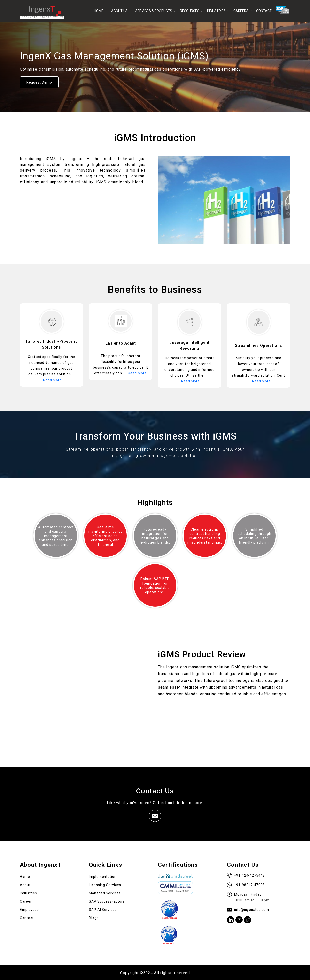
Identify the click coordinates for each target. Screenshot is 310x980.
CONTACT (264, 10)
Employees (29, 908)
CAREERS (241, 10)
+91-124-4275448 (246, 874)
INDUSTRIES (216, 10)
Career (26, 900)
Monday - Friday (248, 896)
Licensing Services (105, 884)
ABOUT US (119, 10)
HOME (99, 10)
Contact (27, 917)
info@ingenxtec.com (249, 908)
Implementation (103, 875)
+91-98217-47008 (246, 884)
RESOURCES (190, 10)
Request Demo (40, 81)
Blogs (94, 917)
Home (25, 875)
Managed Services (105, 892)
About (25, 884)
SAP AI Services (103, 908)
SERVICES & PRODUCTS (154, 10)
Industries (29, 892)
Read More (53, 379)
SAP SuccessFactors (107, 900)
